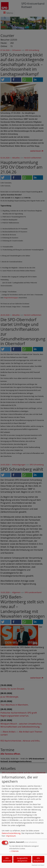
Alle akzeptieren (38, 859)
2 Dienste (14, 851)
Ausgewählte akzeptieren (22, 859)
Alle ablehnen (7, 859)
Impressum (11, 836)
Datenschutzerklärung (11, 833)
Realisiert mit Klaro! (38, 865)
